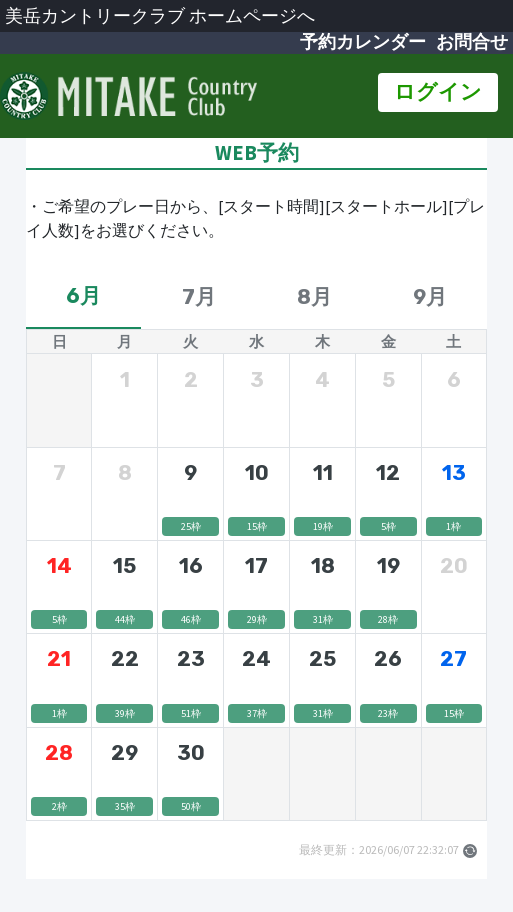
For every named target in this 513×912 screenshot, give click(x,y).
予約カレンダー (363, 42)
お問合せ (472, 42)
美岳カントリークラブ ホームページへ (160, 16)
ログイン (438, 92)
